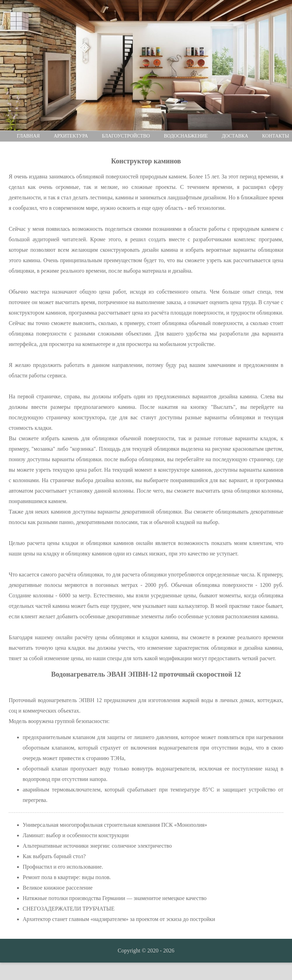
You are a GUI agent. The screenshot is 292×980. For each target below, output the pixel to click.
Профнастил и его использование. (63, 867)
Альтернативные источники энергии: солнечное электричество (97, 846)
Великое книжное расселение (58, 888)
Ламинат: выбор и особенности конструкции (76, 835)
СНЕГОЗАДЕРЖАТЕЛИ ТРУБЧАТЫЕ (69, 909)
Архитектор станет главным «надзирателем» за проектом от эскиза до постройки (119, 919)
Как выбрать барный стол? (54, 856)
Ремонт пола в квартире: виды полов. (67, 877)
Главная (28, 136)
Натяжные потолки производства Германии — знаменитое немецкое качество (115, 898)
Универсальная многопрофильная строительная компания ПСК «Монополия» (115, 825)
